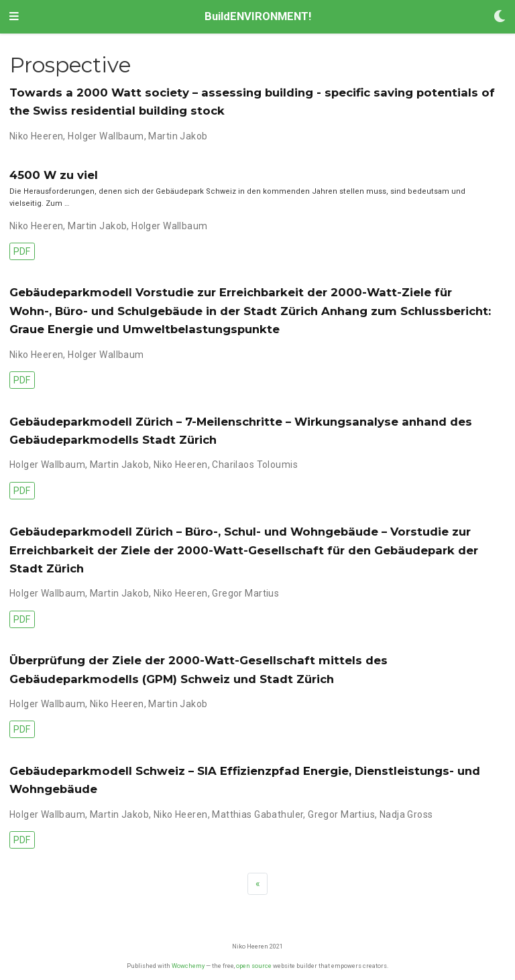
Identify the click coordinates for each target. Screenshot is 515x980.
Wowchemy (188, 966)
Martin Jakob (178, 136)
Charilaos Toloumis (255, 465)
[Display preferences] (500, 17)
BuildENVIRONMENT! (258, 16)
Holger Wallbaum (106, 136)
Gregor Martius (245, 593)
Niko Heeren (37, 136)
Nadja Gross (406, 814)
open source (254, 966)
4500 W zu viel (54, 175)
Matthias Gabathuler (257, 814)
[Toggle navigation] (14, 17)
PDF (22, 251)
